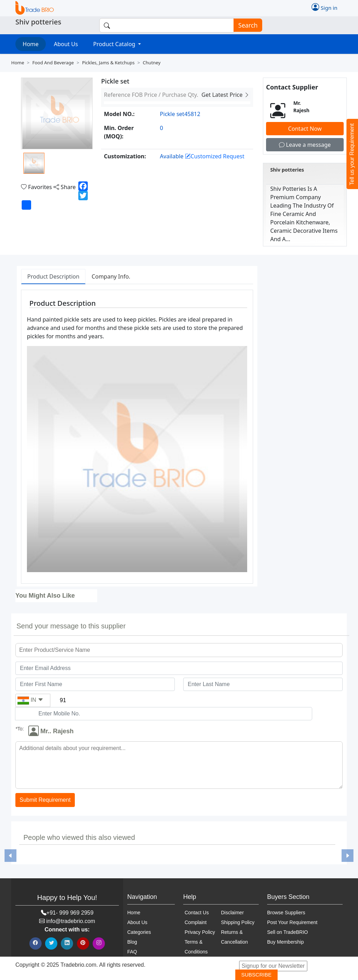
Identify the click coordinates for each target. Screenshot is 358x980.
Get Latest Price (225, 95)
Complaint (196, 922)
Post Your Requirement (292, 922)
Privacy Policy (200, 932)
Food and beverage (53, 63)
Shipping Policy (238, 922)
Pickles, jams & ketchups (108, 63)
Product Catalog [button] (115, 44)
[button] (10, 856)
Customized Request (215, 156)
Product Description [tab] (53, 276)
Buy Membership (285, 942)
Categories (139, 932)
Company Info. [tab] (111, 276)
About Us (66, 44)
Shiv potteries (287, 170)
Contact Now (305, 129)
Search (246, 25)
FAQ (132, 952)
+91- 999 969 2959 (70, 913)
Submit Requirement (45, 800)
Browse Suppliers (286, 913)
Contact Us (197, 913)
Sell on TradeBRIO (288, 932)
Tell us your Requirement (352, 154)
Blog (132, 942)
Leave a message (305, 145)
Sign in (324, 7)
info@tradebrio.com (71, 921)
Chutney (152, 63)
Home (31, 44)
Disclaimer (232, 913)
